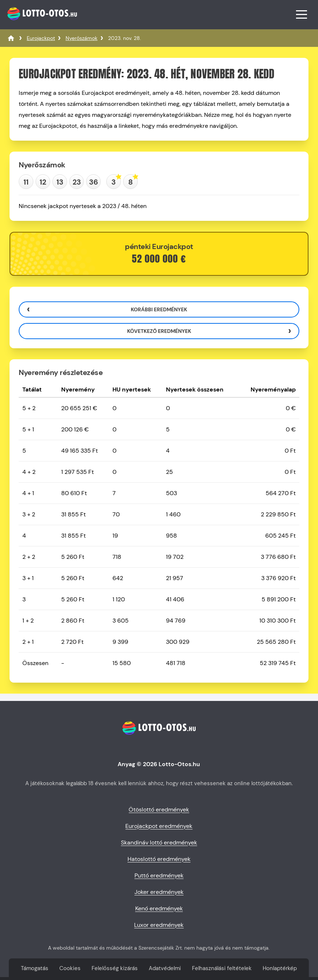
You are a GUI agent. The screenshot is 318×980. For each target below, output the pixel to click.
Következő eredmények (159, 331)
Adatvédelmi (165, 968)
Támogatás (35, 968)
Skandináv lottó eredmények (159, 842)
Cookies (70, 968)
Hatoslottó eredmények (159, 859)
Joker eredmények (159, 892)
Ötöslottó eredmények (159, 810)
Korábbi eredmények (159, 309)
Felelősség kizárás (115, 968)
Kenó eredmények (159, 908)
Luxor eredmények (159, 925)
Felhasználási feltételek (222, 968)
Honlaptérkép (280, 968)
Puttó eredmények (159, 875)
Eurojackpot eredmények (159, 826)
